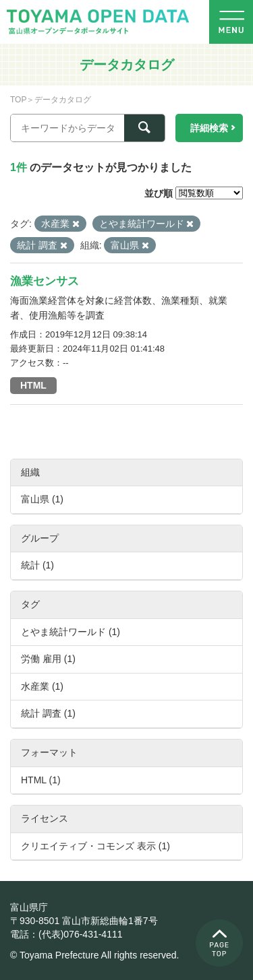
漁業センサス (45, 281)
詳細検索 (209, 128)
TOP (18, 100)
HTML (33, 385)
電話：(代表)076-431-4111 (66, 934)
